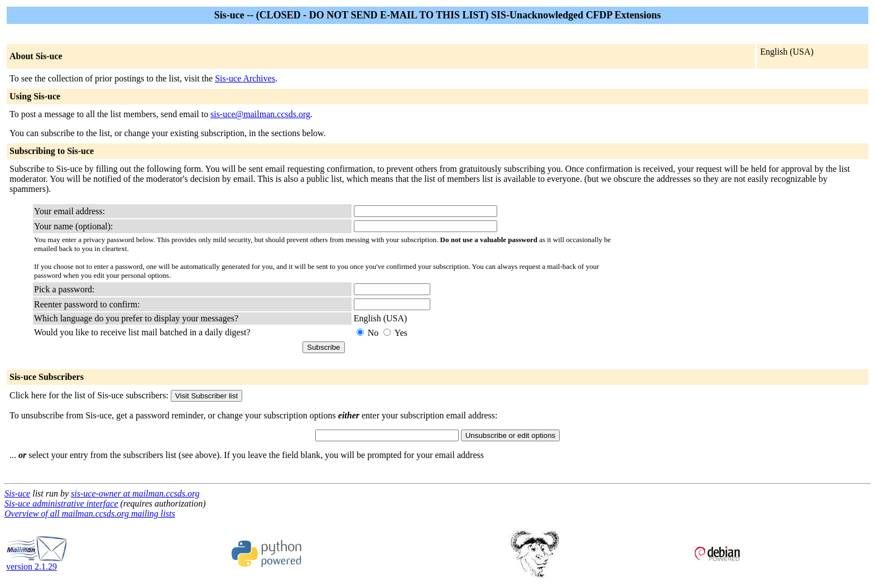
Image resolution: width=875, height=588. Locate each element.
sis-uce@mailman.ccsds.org (260, 114)
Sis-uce (17, 493)
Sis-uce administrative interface (61, 503)
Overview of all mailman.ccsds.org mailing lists (90, 514)
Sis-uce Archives (245, 78)
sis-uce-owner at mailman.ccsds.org (135, 493)
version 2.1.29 (37, 563)
